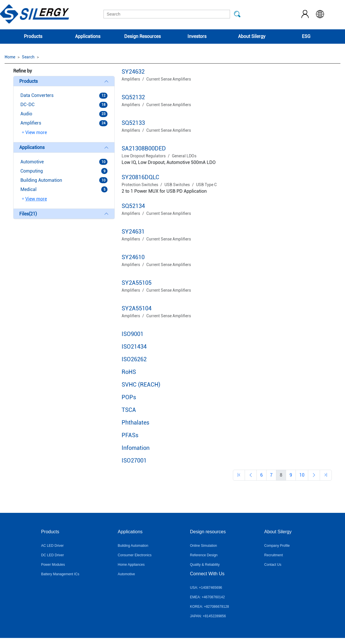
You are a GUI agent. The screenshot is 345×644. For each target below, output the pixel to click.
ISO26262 (134, 359)
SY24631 (133, 232)
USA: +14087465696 (206, 588)
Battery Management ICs (60, 574)
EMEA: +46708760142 (207, 597)
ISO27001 (134, 460)
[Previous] (239, 475)
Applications (88, 36)
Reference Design (204, 555)
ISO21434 (134, 347)
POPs (129, 397)
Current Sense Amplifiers (169, 79)
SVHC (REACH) (141, 385)
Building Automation (133, 546)
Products (33, 36)
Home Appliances (131, 565)
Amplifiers (131, 79)
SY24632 (133, 72)
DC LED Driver (52, 555)
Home (10, 57)
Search (28, 57)
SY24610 (133, 257)
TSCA (129, 410)
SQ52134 (133, 206)
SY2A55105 (137, 283)
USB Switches (177, 185)
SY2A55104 (137, 308)
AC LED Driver (52, 546)
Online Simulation (204, 546)
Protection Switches (140, 185)
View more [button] (34, 133)
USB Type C (206, 185)
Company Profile (277, 546)
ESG (306, 36)
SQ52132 (133, 97)
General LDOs (184, 156)
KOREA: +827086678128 (210, 607)
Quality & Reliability (205, 565)
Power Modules (53, 565)
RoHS (129, 372)
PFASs (130, 435)
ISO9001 (133, 334)
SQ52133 (133, 123)
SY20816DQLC (140, 177)
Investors (197, 36)
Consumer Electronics (135, 555)
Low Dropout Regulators (144, 156)
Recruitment (274, 555)
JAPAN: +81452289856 (208, 616)
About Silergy (252, 36)
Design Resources (142, 36)
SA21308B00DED (144, 148)
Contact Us (273, 565)
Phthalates (135, 423)
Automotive (126, 574)
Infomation (136, 448)
